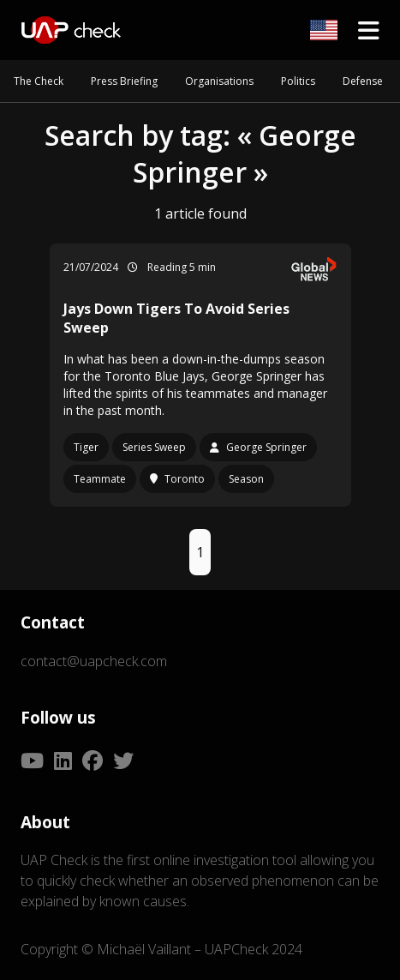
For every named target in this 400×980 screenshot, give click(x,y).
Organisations (219, 81)
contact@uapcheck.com (94, 661)
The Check (39, 81)
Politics (298, 81)
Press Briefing (124, 81)
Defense (363, 81)
